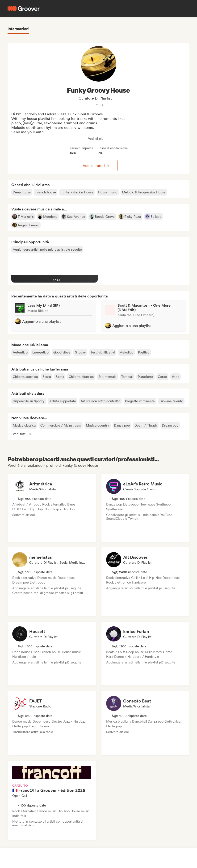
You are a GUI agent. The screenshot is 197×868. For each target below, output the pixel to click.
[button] (22, 434)
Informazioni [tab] (18, 29)
